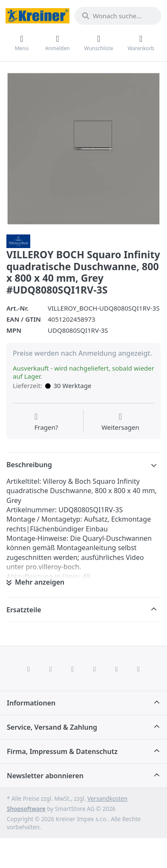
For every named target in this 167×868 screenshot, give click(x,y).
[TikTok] (95, 669)
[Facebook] (29, 669)
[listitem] (83, 149)
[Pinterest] (138, 669)
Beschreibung (29, 465)
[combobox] (118, 16)
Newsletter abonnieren (45, 776)
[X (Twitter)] (51, 669)
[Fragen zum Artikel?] (46, 422)
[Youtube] (117, 669)
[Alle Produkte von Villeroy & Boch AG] (18, 240)
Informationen (31, 703)
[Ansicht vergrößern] (83, 149)
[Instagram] (72, 669)
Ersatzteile (24, 610)
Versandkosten (107, 799)
